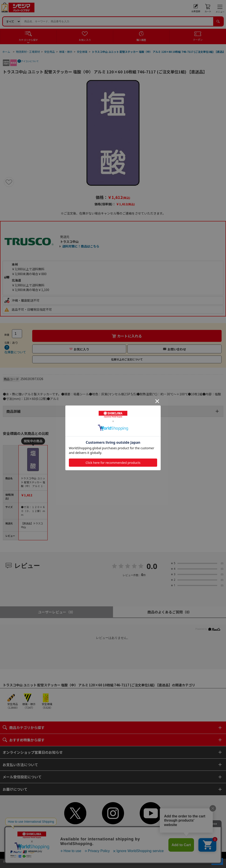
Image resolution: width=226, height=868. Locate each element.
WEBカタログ (123, 845)
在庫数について (15, 352)
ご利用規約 (144, 832)
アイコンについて (30, 61)
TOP (78, 832)
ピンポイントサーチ (135, 841)
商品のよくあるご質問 (170, 612)
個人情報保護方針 (95, 837)
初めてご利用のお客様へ (100, 832)
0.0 (152, 566)
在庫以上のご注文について (127, 359)
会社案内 (136, 837)
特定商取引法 (118, 837)
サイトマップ (103, 845)
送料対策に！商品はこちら (81, 246)
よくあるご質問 (89, 841)
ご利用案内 (126, 832)
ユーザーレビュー (57, 612)
